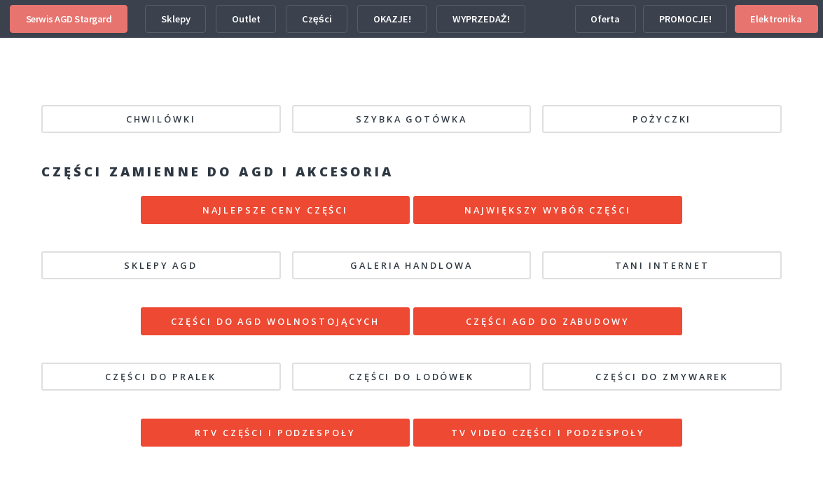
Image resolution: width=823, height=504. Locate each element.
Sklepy (176, 19)
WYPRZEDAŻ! (481, 19)
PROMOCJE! (685, 19)
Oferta (605, 19)
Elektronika (776, 19)
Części (317, 19)
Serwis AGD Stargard (69, 19)
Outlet (246, 19)
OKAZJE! (392, 19)
